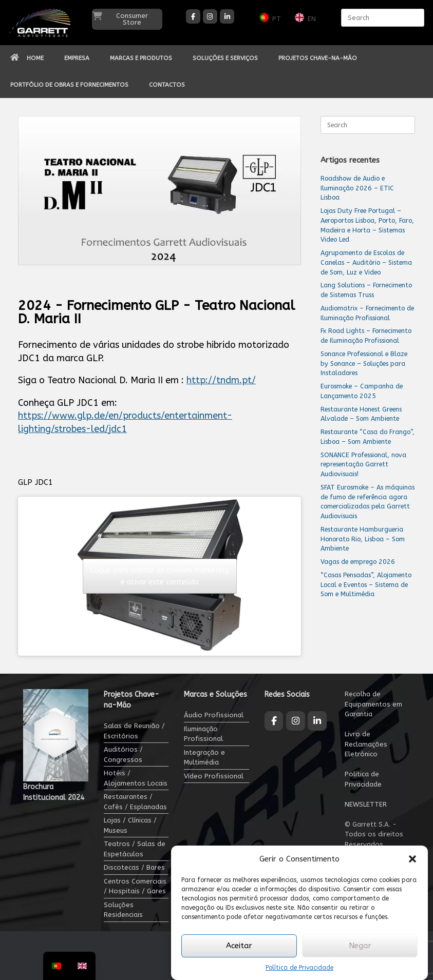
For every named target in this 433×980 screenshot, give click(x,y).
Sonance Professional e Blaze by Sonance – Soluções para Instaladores (364, 364)
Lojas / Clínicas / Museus (130, 825)
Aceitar (239, 946)
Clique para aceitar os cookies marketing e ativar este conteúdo (159, 576)
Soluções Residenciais (123, 910)
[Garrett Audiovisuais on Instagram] (210, 16)
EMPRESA (77, 58)
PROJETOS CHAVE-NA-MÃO (318, 58)
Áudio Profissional (214, 715)
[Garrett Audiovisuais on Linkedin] (227, 16)
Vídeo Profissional (214, 776)
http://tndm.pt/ (221, 380)
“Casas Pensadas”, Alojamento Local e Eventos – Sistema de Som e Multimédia (366, 585)
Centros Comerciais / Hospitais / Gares (135, 886)
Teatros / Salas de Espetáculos (135, 849)
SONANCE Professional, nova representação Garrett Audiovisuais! (363, 465)
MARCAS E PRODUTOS (141, 58)
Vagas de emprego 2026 (358, 562)
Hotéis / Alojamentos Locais (136, 778)
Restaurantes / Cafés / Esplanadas (135, 802)
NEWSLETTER (366, 804)
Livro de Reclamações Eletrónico (366, 744)
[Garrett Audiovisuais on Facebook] (193, 16)
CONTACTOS (167, 85)
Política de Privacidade (299, 968)
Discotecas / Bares (134, 867)
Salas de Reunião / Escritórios (134, 731)
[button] (412, 859)
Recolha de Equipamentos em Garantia (373, 704)
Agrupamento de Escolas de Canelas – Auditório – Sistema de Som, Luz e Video (366, 262)
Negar (360, 946)
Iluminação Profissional (203, 734)
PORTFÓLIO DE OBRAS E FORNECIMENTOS (69, 85)
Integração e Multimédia (204, 758)
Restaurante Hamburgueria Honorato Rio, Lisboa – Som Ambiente (363, 539)
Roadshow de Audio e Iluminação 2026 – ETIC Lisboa (357, 188)
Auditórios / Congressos (123, 754)
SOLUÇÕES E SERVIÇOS (225, 58)
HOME (27, 58)
